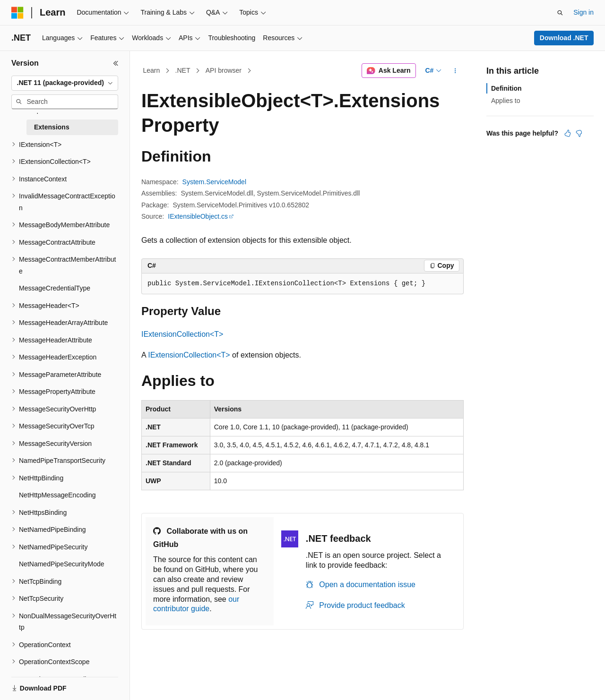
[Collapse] (116, 63)
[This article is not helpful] (579, 133)
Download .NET (564, 38)
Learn (152, 70)
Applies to (506, 101)
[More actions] (455, 71)
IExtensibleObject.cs (198, 216)
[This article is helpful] (568, 133)
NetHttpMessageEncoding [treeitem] (57, 495)
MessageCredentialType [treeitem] (55, 288)
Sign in (583, 12)
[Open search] (560, 13)
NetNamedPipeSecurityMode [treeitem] (62, 564)
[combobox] (65, 83)
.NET (183, 70)
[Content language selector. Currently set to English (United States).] (57, 683)
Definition (506, 88)
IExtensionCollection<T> (182, 334)
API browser (224, 70)
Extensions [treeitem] (52, 127)
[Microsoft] (17, 13)
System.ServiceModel (214, 182)
